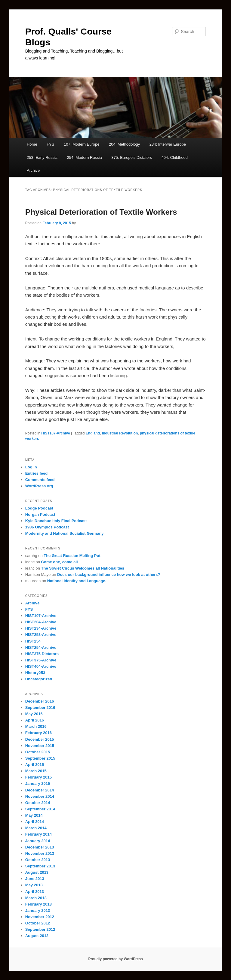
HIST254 (33, 641)
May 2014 (34, 815)
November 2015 (40, 746)
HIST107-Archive (55, 433)
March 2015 (36, 771)
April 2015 (35, 765)
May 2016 (34, 714)
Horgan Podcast (40, 514)
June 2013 (35, 879)
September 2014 (40, 809)
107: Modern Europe (82, 144)
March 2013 (36, 898)
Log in (31, 467)
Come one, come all (60, 562)
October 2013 (38, 860)
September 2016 (40, 708)
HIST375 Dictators (42, 654)
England (93, 433)
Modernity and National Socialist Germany (65, 533)
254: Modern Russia (84, 157)
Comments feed (40, 480)
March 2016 (36, 726)
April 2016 (35, 720)
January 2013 (38, 910)
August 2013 (37, 872)
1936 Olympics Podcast (47, 527)
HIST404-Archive (41, 666)
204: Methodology (124, 144)
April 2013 (35, 892)
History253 (35, 673)
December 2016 (40, 701)
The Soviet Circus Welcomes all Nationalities (83, 568)
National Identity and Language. (77, 581)
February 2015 (38, 777)
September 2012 (40, 929)
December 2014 (40, 790)
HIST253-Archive (41, 635)
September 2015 (40, 758)
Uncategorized (39, 679)
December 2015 (40, 739)
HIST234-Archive (41, 628)
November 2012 (40, 917)
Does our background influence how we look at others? (109, 575)
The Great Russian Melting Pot (72, 556)
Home (32, 144)
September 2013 (40, 866)
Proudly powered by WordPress (115, 959)
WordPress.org (39, 486)
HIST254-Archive (41, 647)
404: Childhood (175, 157)
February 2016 (38, 733)
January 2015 (38, 783)
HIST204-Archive (41, 622)
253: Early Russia (42, 157)
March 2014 (36, 828)
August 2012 (37, 936)
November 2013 (40, 853)
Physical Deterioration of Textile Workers (101, 212)
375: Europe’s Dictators (132, 157)
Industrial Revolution (120, 433)
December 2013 (40, 847)
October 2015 (38, 752)
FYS (50, 144)
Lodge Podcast (39, 508)
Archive (33, 170)
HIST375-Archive (41, 660)
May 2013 (34, 885)
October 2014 (38, 803)
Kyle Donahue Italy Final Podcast (56, 521)
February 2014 (38, 834)
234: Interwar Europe (168, 144)
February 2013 (38, 904)
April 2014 (35, 822)
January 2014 (38, 841)
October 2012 (38, 923)
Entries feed (36, 473)
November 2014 (40, 796)
